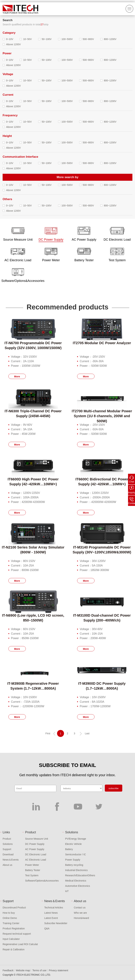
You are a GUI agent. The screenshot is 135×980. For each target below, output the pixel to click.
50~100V (47, 39)
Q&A (47, 928)
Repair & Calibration (14, 949)
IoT (67, 891)
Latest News (51, 913)
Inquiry (132, 492)
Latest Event (51, 918)
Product (7, 839)
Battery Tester (33, 870)
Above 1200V (13, 44)
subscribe (113, 788)
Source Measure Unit (37, 839)
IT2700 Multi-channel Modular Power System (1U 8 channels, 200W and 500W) (102, 416)
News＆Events (11, 860)
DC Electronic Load (36, 854)
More (17, 376)
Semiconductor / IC (75, 854)
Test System (32, 875)
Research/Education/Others (80, 875)
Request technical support (17, 934)
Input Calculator (11, 939)
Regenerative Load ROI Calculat (20, 944)
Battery (69, 849)
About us (7, 865)
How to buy (9, 913)
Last (87, 733)
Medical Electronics (76, 881)
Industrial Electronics (76, 870)
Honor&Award (81, 918)
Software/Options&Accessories (42, 881)
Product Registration (14, 928)
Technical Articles (54, 908)
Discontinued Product (14, 908)
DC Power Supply (35, 844)
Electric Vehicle (73, 844)
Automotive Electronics (77, 886)
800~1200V (110, 39)
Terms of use (39, 970)
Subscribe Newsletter (56, 923)
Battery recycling (74, 865)
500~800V (88, 39)
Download (8, 854)
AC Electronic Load (36, 860)
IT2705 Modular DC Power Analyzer (102, 343)
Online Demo (10, 918)
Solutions (8, 844)
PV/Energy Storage (76, 839)
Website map (23, 970)
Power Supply (73, 860)
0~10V (10, 39)
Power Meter (32, 865)
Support (7, 849)
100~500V (67, 39)
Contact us (80, 908)
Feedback (8, 970)
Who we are (80, 913)
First (48, 733)
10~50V (27, 39)
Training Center (11, 923)
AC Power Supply (35, 849)
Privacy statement (59, 970)
